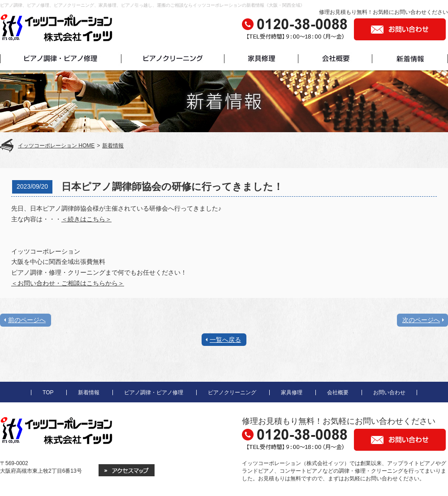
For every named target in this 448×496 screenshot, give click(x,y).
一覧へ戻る (225, 340)
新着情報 (113, 146)
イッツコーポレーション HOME (56, 146)
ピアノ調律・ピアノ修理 (154, 392)
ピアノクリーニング (232, 392)
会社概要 (338, 392)
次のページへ (421, 320)
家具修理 (292, 392)
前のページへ (27, 320)
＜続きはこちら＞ (86, 219)
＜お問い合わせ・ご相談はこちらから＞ (68, 283)
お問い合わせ (389, 392)
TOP (48, 392)
